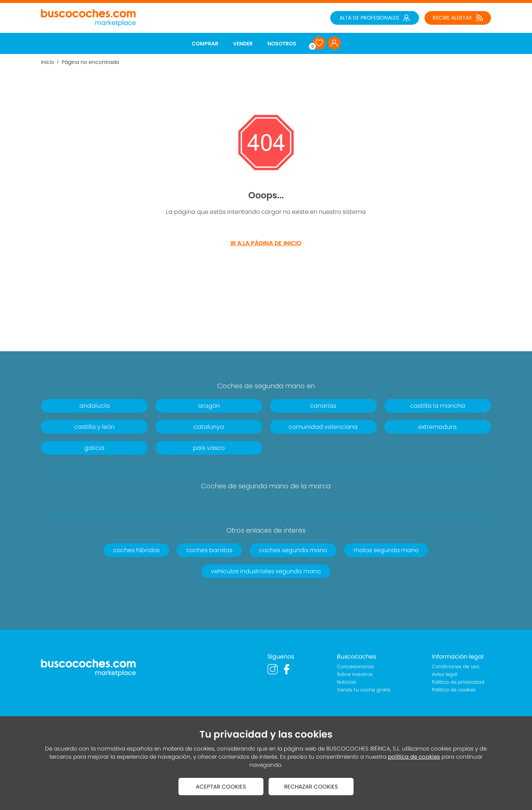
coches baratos (209, 550)
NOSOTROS (282, 44)
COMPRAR (205, 44)
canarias (323, 406)
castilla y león (94, 427)
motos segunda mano (386, 550)
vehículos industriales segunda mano (266, 571)
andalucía (95, 406)
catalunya (209, 427)
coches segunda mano (293, 550)
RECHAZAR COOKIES (311, 787)
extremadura (437, 427)
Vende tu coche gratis (364, 690)
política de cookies (414, 757)
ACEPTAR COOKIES (221, 787)
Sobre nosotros (355, 674)
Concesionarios (355, 667)
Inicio (48, 62)
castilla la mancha (438, 406)
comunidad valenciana (323, 427)
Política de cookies (454, 690)
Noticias (347, 682)
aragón (209, 406)
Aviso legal (445, 674)
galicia (94, 448)
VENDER (243, 44)
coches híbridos (136, 550)
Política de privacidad (458, 682)
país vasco (209, 448)
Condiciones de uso (456, 667)
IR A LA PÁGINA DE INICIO (266, 243)
